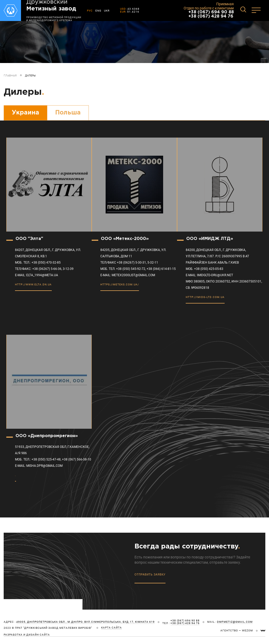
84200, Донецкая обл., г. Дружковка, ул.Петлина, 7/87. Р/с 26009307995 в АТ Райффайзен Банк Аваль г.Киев (217, 256)
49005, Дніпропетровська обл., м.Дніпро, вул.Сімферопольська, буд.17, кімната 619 (86, 622)
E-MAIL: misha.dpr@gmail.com (39, 466)
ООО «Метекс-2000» (125, 239)
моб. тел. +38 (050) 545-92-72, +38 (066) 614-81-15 (138, 269)
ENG (98, 11)
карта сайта (112, 628)
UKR (107, 11)
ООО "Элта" (29, 239)
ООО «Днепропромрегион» (47, 436)
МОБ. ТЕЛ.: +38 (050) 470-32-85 (38, 263)
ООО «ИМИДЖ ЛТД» (210, 239)
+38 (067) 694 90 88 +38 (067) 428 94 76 (211, 14)
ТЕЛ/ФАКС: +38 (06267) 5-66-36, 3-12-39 (44, 269)
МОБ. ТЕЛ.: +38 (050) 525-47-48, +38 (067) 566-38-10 (53, 459)
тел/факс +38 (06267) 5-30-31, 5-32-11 (129, 263)
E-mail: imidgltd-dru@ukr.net (209, 275)
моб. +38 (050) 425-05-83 (205, 269)
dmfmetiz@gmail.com (235, 622)
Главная (10, 75)
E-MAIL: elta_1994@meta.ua (37, 275)
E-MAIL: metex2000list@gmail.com (128, 275)
